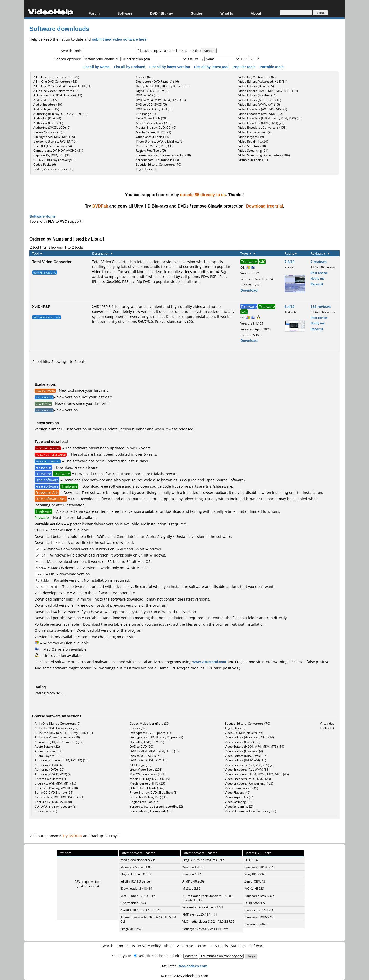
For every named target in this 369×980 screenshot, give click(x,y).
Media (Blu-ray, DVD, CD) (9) (156, 128)
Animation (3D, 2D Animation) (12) (58, 95)
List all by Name (97, 67)
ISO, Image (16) (147, 114)
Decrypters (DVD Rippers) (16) (157, 81)
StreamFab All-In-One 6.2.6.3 (203, 907)
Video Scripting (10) (252, 146)
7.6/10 (290, 262)
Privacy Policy (149, 946)
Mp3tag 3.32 (191, 889)
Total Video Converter (52, 262)
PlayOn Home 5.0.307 (136, 874)
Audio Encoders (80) (48, 105)
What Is (227, 13)
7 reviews (319, 262)
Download (249, 290)
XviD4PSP (41, 306)
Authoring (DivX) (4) (47, 118)
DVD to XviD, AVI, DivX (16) (155, 109)
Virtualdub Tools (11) (253, 160)
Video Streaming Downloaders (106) (264, 155)
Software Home (43, 216)
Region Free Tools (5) (151, 151)
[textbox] (110, 51)
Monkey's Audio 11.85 (136, 867)
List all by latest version (170, 67)
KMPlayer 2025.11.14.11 (200, 914)
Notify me (318, 279)
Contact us (126, 946)
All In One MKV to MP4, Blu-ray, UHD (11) (62, 86)
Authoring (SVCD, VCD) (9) (52, 128)
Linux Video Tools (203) (152, 118)
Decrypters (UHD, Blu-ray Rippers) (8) (163, 86)
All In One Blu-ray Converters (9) (56, 77)
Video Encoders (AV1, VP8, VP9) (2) (263, 109)
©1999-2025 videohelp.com (185, 976)
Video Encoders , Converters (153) (263, 128)
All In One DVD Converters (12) (55, 81)
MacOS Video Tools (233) (154, 123)
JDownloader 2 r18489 (136, 889)
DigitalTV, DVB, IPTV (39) (153, 91)
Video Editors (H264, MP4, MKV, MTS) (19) (268, 91)
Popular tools (245, 67)
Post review (319, 273)
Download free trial (264, 206)
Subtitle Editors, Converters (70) (158, 164)
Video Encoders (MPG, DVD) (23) (261, 123)
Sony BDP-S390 (255, 874)
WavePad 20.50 (193, 867)
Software (125, 13)
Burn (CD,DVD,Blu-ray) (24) (53, 146)
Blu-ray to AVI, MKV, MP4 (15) (54, 137)
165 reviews (321, 306)
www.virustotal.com (209, 662)
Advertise (185, 946)
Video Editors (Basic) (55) (256, 86)
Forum (94, 13)
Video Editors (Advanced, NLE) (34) (263, 81)
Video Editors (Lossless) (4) (257, 95)
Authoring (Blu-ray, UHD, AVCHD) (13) (60, 114)
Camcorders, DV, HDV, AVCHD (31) (58, 151)
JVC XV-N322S (254, 889)
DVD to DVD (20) (148, 95)
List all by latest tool (212, 67)
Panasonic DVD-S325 (259, 896)
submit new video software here (119, 39)
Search (108, 946)
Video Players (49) (251, 137)
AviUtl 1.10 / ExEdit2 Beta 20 (141, 910)
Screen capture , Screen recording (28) (163, 155)
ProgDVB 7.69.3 (132, 929)
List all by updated (130, 67)
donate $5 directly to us (203, 195)
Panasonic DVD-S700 (259, 917)
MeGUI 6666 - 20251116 (138, 896)
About (256, 13)
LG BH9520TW (255, 903)
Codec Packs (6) (45, 164)
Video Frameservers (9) (255, 132)
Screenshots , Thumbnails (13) (157, 160)
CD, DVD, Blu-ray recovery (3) (54, 160)
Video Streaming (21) (253, 151)
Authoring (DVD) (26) (48, 123)
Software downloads (59, 29)
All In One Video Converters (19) (56, 91)
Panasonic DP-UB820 (260, 867)
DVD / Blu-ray (162, 13)
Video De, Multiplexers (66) (258, 77)
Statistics (239, 946)
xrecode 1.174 (193, 874)
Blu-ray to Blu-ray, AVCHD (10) (55, 141)
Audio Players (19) (46, 109)
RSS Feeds (219, 946)
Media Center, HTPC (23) (153, 132)
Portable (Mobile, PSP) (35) (155, 146)
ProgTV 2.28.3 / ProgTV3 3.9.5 (203, 860)
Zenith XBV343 (255, 881)
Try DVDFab (72, 836)
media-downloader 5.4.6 (138, 860)
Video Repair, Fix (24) (253, 141)
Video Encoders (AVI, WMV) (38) (261, 114)
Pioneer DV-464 (256, 924)
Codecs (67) (144, 77)
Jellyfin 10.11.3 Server (136, 881)
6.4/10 (290, 306)
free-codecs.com (193, 966)
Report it (317, 284)
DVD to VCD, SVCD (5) (151, 105)
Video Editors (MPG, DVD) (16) (260, 100)
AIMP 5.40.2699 (194, 881)
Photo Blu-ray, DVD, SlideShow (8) (160, 141)
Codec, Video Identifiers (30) (53, 169)
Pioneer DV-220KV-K (259, 910)
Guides (197, 13)
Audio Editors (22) (46, 100)
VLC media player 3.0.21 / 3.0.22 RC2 (208, 922)
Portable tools (272, 67)
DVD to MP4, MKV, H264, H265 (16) (161, 100)
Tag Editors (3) (146, 169)
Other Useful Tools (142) (153, 137)
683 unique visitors (88, 882)
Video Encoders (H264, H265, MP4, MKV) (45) (270, 118)
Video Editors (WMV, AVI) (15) (259, 105)
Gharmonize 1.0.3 (133, 903)
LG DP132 (252, 860)
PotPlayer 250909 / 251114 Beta (205, 929)
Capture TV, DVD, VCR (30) (52, 155)
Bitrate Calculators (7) (49, 132)
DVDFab (100, 206)
